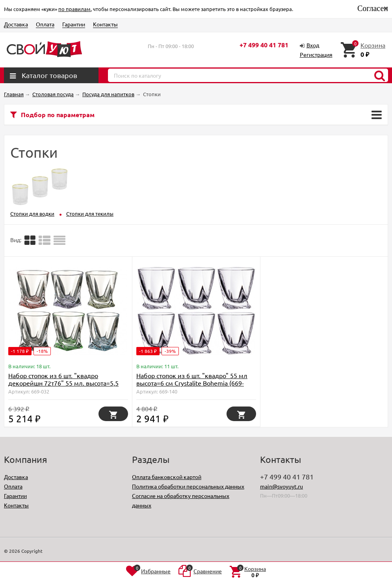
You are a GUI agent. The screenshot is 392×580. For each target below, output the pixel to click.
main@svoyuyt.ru (281, 486)
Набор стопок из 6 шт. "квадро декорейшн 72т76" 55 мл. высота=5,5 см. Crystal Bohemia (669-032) (63, 383)
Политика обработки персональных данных (188, 486)
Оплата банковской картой (167, 477)
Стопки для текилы (90, 214)
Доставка (16, 24)
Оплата (45, 24)
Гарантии (74, 24)
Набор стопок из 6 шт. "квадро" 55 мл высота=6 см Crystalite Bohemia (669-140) (192, 383)
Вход (313, 45)
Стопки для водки (32, 214)
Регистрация (316, 54)
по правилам (74, 9)
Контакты (105, 24)
